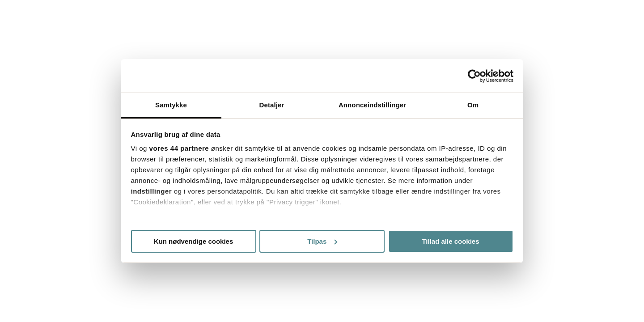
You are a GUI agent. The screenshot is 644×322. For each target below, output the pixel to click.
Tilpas (322, 241)
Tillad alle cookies (450, 241)
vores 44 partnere (179, 148)
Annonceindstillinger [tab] (372, 105)
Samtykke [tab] (171, 105)
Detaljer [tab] (272, 105)
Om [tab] (473, 105)
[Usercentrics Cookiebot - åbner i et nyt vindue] (474, 76)
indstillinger (152, 191)
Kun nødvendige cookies (194, 241)
